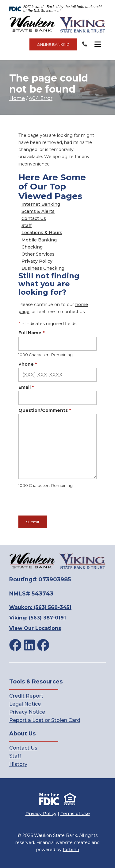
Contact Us (34, 218)
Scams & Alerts (38, 211)
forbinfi (71, 850)
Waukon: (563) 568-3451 (40, 607)
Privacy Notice (27, 712)
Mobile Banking (39, 240)
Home (17, 98)
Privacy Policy (37, 261)
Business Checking (43, 268)
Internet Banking (41, 204)
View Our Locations (35, 628)
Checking (32, 247)
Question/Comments (45, 410)
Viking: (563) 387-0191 (38, 618)
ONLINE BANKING (53, 44)
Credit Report (26, 696)
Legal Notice (25, 704)
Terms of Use (75, 814)
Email (26, 387)
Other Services (38, 254)
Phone (28, 364)
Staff (27, 225)
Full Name (31, 333)
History (18, 764)
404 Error (41, 98)
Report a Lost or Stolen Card (45, 720)
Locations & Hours (42, 233)
